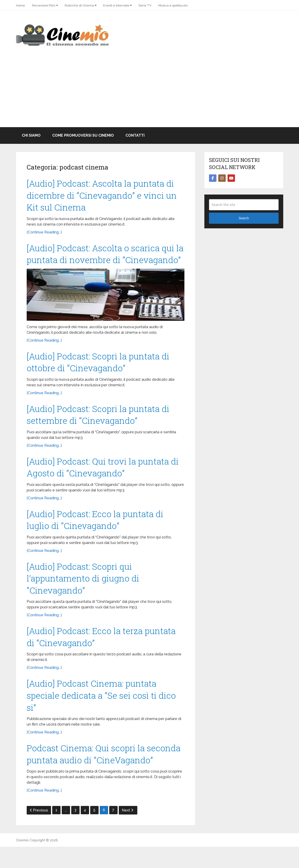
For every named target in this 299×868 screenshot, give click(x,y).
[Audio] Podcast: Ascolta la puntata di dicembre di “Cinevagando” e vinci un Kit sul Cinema (104, 196)
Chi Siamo (31, 135)
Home (21, 5)
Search (244, 218)
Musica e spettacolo (173, 5)
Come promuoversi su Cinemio (83, 135)
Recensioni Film (44, 5)
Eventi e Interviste (116, 5)
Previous (39, 832)
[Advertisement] (150, 92)
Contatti (135, 135)
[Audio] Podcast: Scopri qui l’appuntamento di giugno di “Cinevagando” (85, 596)
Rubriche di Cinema (79, 5)
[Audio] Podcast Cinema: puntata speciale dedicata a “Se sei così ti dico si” (102, 715)
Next (128, 832)
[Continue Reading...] (44, 233)
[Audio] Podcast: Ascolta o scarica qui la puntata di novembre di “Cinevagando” (102, 261)
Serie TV (145, 5)
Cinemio (22, 862)
